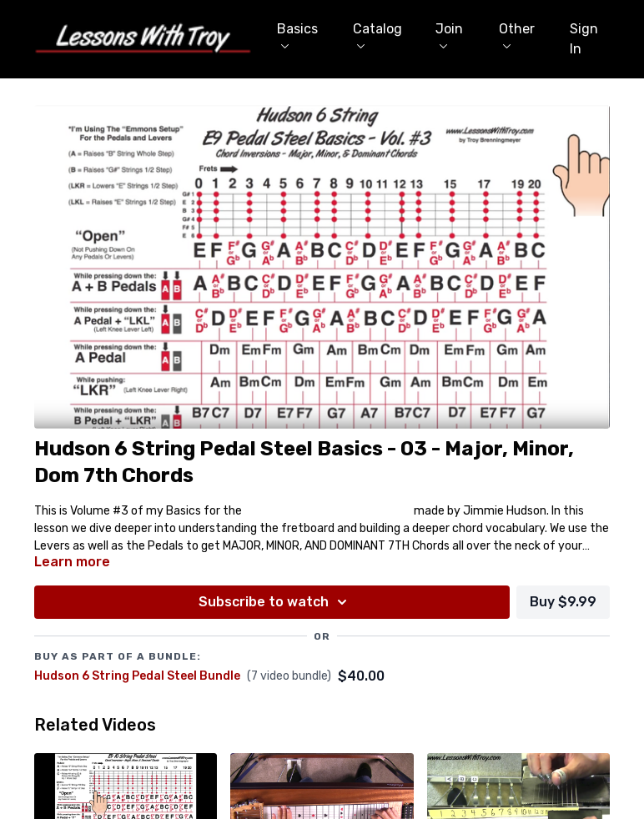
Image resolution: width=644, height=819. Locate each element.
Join (449, 35)
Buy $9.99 (563, 602)
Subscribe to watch (275, 602)
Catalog (377, 35)
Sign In (584, 39)
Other (517, 35)
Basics (297, 35)
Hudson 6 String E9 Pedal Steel (328, 511)
